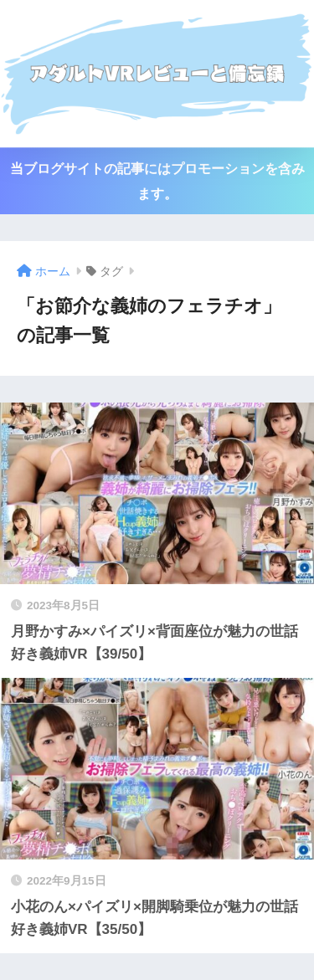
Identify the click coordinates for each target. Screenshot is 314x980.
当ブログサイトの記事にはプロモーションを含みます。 (157, 181)
